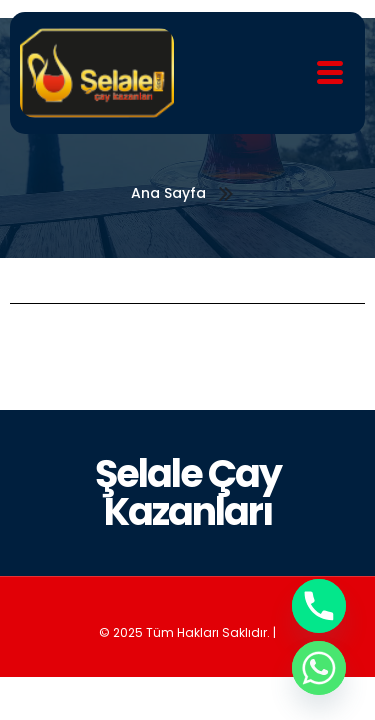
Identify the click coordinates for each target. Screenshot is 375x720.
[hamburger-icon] (331, 73)
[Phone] (319, 606)
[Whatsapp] (319, 668)
